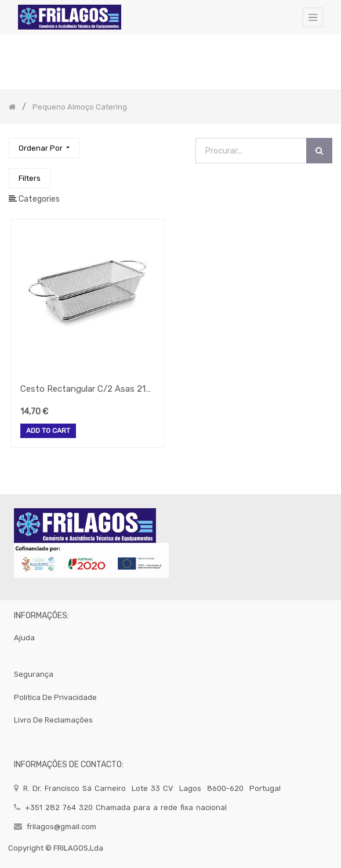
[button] (44, 148)
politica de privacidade (55, 697)
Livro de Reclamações (53, 720)
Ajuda (24, 638)
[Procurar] (319, 151)
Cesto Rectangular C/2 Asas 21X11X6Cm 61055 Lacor (88, 389)
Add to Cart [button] (48, 431)
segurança (34, 674)
